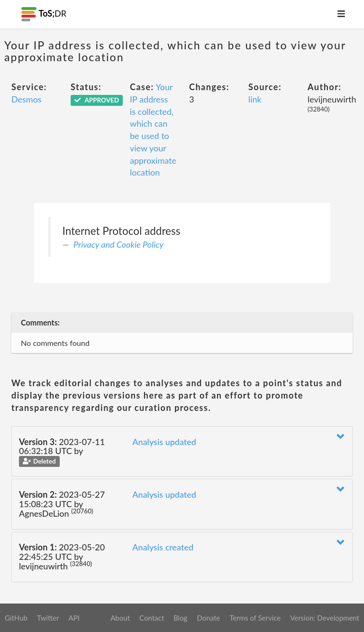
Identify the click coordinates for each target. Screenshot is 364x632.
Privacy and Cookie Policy (118, 244)
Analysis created (163, 547)
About (120, 618)
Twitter (48, 618)
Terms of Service (255, 618)
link (255, 99)
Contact (152, 618)
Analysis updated (164, 442)
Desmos (27, 99)
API (74, 618)
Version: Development (325, 618)
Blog (180, 618)
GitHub (16, 618)
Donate (208, 618)
